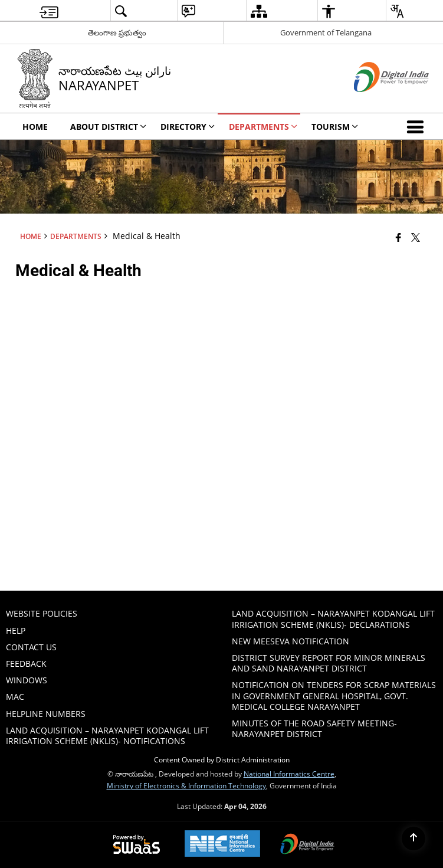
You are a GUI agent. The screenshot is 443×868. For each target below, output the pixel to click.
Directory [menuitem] (188, 127)
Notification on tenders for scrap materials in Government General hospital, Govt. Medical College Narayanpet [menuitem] (334, 695)
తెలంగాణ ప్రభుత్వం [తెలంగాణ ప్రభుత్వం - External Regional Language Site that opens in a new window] (117, 32)
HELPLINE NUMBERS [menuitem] (46, 714)
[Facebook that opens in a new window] (398, 237)
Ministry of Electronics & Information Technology (186, 785)
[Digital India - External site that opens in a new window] (377, 102)
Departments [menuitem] (263, 127)
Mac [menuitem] (15, 697)
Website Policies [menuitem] (42, 613)
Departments (76, 236)
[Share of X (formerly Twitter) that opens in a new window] (416, 237)
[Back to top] (414, 838)
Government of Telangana (326, 32)
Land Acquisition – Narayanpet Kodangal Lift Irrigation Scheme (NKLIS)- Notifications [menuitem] (107, 736)
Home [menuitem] (35, 127)
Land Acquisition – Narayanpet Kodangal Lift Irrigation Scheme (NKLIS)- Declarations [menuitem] (333, 619)
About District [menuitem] (108, 127)
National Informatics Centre (289, 774)
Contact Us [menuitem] (31, 647)
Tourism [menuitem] (335, 127)
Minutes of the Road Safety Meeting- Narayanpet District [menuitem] (314, 728)
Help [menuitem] (16, 630)
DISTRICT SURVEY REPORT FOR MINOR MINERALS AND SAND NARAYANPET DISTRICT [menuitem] (329, 663)
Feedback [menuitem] (26, 664)
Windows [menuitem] (27, 680)
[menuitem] (49, 11)
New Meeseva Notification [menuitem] (291, 641)
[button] (418, 126)
